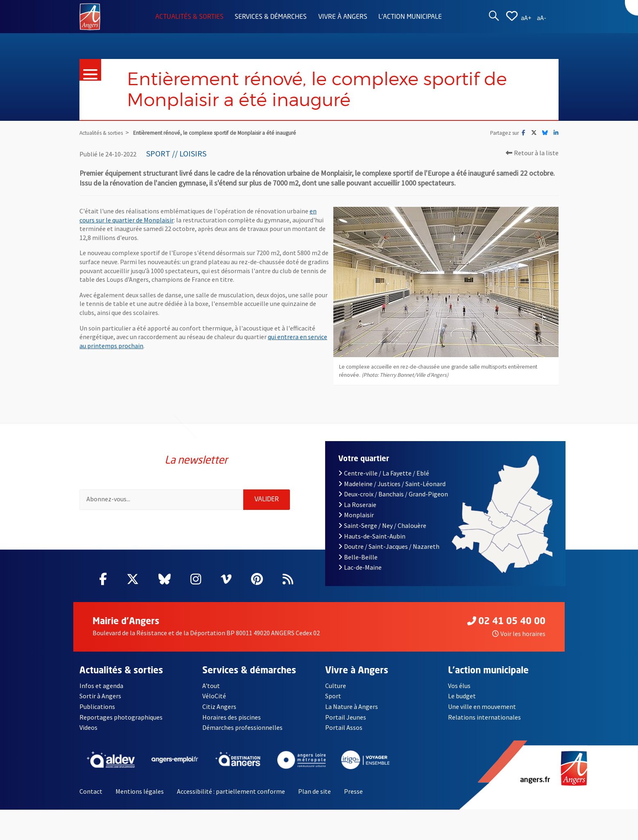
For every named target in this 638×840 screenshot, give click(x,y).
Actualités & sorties (189, 17)
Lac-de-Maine (360, 567)
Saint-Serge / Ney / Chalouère (382, 525)
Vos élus (459, 686)
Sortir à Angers (100, 696)
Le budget (462, 696)
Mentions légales (140, 791)
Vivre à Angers (343, 17)
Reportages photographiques (121, 717)
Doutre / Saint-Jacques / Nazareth (389, 546)
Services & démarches (271, 17)
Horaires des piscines (232, 717)
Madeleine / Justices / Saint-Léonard (392, 484)
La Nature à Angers (352, 706)
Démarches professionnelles (242, 727)
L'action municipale (410, 17)
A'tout (211, 686)
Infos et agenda (101, 686)
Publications (97, 706)
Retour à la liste (532, 153)
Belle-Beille (358, 557)
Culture (336, 686)
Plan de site (314, 791)
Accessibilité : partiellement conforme (231, 791)
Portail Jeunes (346, 717)
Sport (333, 696)
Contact (91, 791)
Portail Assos (344, 727)
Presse (353, 791)
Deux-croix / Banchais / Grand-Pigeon (393, 494)
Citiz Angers (219, 706)
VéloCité (214, 696)
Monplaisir (356, 515)
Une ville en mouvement (482, 706)
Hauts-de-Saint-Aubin (372, 536)
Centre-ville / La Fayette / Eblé (384, 473)
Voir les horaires (519, 634)
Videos (88, 727)
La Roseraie (357, 505)
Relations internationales (484, 717)
